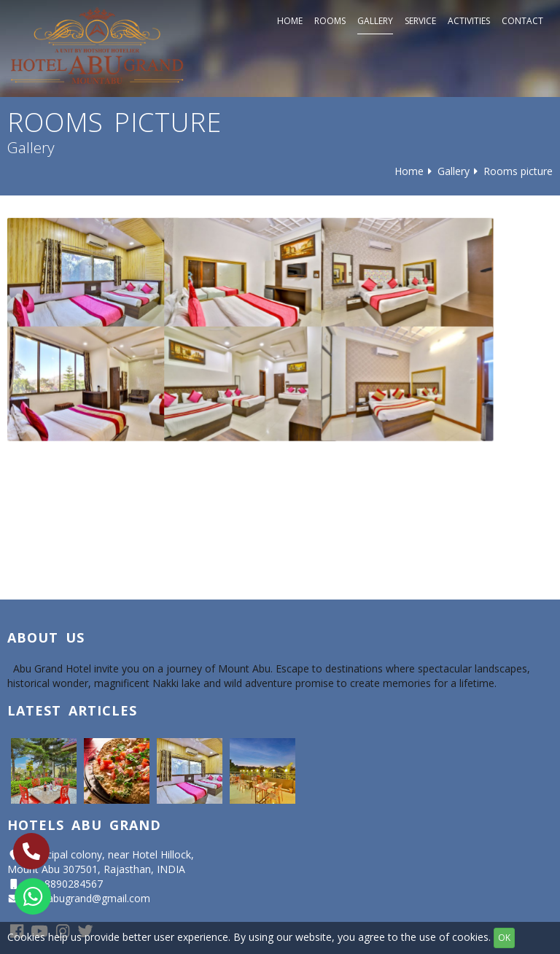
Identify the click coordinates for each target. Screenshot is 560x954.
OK (504, 938)
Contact (522, 21)
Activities (469, 21)
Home (290, 21)
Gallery (375, 21)
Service (420, 21)
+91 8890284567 (63, 884)
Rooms (330, 21)
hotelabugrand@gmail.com (87, 898)
